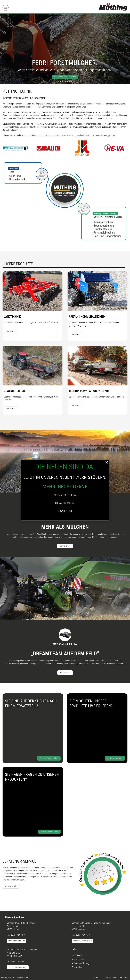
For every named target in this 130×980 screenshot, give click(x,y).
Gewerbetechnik (15, 391)
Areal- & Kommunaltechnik (87, 317)
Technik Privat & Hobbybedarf (89, 391)
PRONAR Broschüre (65, 495)
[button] (6, 8)
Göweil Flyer (65, 511)
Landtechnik (12, 317)
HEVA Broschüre (65, 503)
